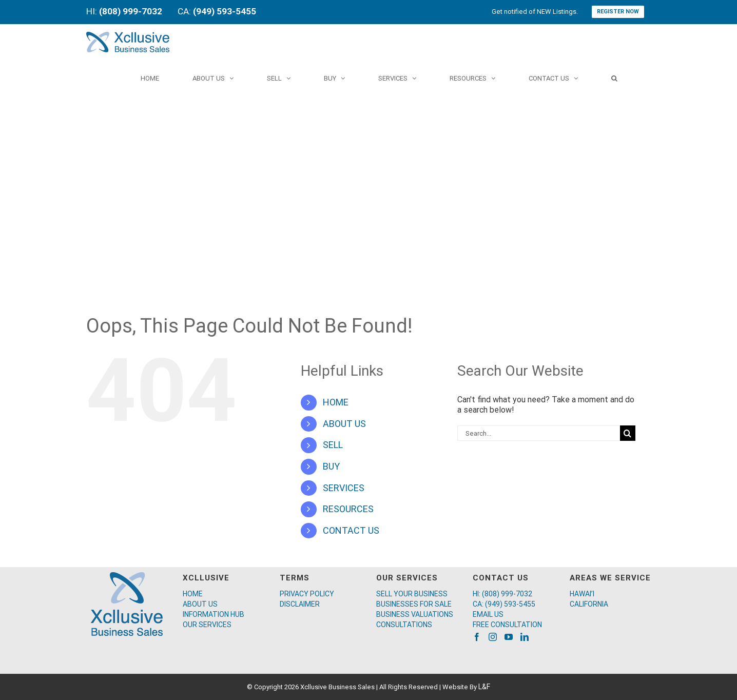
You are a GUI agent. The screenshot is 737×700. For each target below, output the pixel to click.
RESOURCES (348, 509)
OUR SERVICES (207, 625)
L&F (484, 687)
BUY (331, 466)
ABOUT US (344, 424)
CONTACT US (351, 530)
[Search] (614, 78)
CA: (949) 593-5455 (504, 604)
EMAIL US (488, 614)
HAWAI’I (582, 594)
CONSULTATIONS (404, 625)
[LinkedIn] (525, 637)
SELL (333, 445)
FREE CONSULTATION (507, 625)
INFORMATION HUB (214, 614)
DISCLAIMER (300, 604)
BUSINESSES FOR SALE (414, 604)
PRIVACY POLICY (307, 594)
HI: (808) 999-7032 (502, 594)
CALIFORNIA (589, 604)
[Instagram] (493, 637)
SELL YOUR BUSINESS (412, 594)
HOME (336, 402)
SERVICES (344, 488)
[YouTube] (509, 637)
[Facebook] (477, 637)
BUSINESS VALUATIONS (415, 614)
